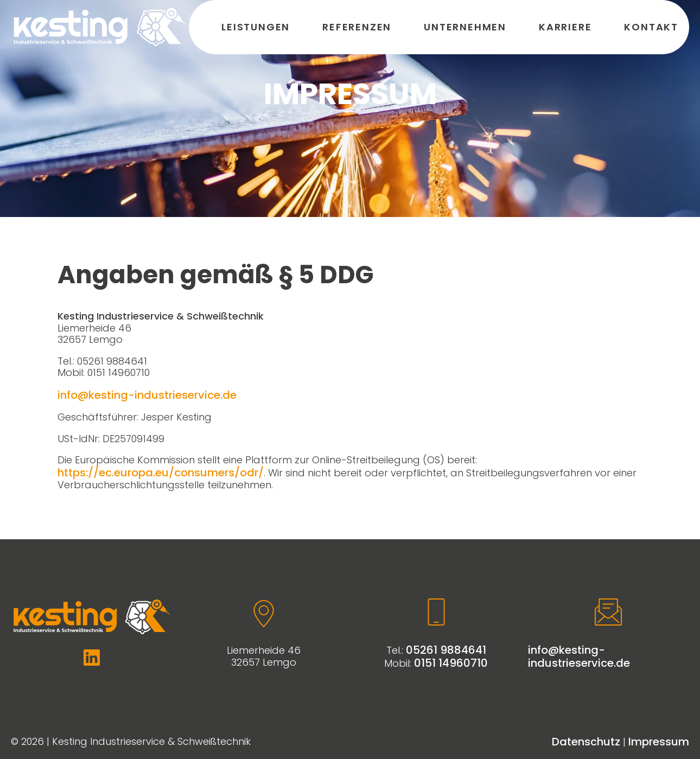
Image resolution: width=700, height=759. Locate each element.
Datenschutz (586, 742)
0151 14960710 (451, 663)
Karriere (565, 27)
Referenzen (357, 27)
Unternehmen (465, 27)
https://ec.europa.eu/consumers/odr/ (161, 473)
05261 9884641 (446, 650)
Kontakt (651, 27)
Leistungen (256, 27)
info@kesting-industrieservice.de (147, 395)
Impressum (659, 742)
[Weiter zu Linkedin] (92, 658)
